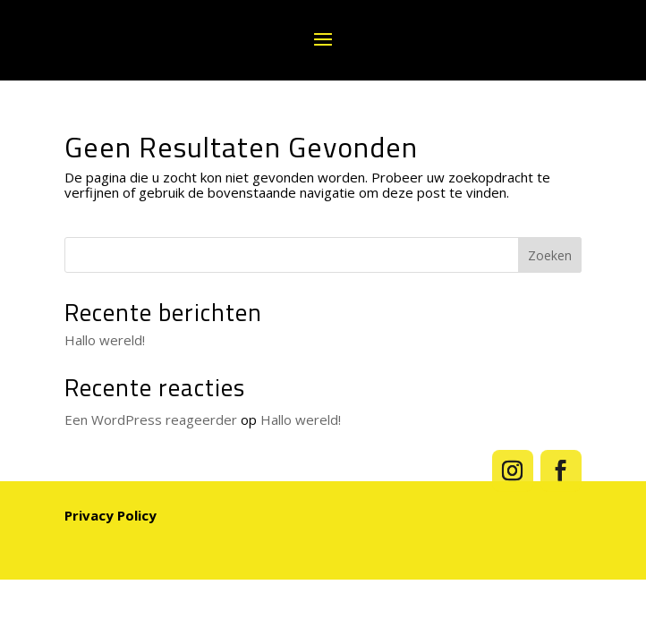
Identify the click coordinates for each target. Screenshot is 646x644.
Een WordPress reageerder (151, 419)
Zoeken (550, 255)
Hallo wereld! (105, 340)
